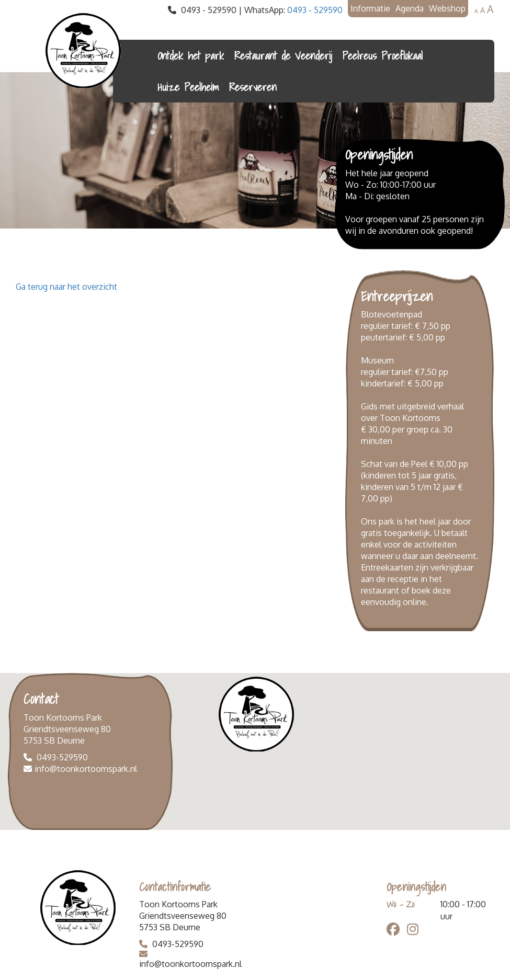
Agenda (410, 8)
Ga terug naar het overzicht (66, 287)
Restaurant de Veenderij (283, 55)
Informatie (370, 8)
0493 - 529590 (315, 10)
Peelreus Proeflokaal (382, 55)
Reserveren (253, 87)
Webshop (447, 8)
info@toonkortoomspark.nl (86, 769)
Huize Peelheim (188, 87)
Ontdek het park (191, 55)
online (415, 602)
